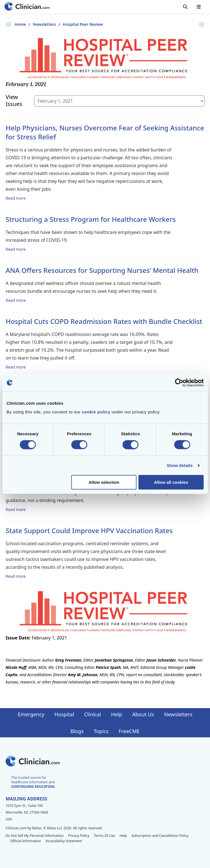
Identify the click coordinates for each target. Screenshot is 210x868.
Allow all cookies (171, 482)
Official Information (26, 841)
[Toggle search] (185, 7)
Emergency (31, 714)
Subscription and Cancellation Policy (160, 836)
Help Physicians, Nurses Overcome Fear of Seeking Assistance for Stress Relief (105, 132)
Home (11, 24)
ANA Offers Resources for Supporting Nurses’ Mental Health (102, 270)
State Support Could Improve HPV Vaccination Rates (89, 530)
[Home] (27, 7)
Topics (101, 731)
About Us (143, 714)
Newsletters (35, 24)
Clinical (92, 714)
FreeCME (129, 731)
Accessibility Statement (64, 841)
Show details (180, 465)
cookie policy (96, 412)
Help (117, 714)
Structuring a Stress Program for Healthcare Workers (91, 219)
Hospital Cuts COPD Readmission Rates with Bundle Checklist (104, 321)
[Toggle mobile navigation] (199, 7)
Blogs (77, 731)
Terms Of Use (105, 836)
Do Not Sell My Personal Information (35, 836)
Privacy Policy (79, 836)
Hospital (64, 714)
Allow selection (104, 482)
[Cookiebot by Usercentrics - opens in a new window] (179, 383)
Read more (16, 198)
